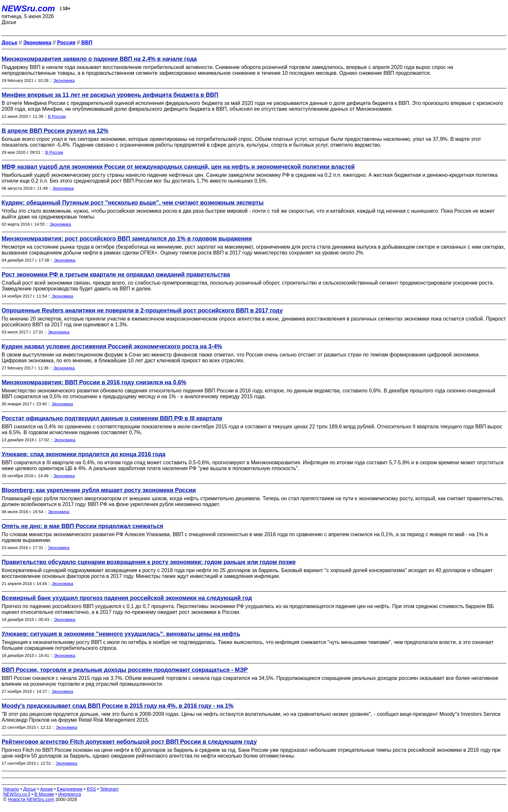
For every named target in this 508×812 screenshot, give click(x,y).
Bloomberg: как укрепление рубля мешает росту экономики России (99, 490)
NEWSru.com (28, 8)
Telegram (110, 789)
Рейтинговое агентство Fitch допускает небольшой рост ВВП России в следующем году (129, 742)
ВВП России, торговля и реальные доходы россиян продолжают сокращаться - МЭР (125, 670)
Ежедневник (70, 789)
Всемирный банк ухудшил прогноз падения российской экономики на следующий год (127, 598)
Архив (46, 789)
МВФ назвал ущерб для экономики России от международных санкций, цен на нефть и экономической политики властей (178, 167)
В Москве (44, 794)
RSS (91, 789)
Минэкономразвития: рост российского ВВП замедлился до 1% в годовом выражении (127, 239)
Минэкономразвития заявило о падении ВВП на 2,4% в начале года (99, 59)
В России (57, 116)
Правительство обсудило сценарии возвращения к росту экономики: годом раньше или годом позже (149, 562)
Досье (29, 789)
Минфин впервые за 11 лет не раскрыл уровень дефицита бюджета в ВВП (110, 95)
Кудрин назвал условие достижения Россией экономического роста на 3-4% (112, 346)
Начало (11, 789)
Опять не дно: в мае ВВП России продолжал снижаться (82, 526)
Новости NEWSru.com (31, 799)
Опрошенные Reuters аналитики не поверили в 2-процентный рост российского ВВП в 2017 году (142, 310)
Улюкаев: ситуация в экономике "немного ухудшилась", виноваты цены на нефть (121, 634)
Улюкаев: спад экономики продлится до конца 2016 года (84, 454)
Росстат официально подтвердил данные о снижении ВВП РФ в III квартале (112, 418)
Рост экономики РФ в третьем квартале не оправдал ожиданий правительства (116, 275)
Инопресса (70, 794)
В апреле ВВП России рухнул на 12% (55, 131)
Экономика (64, 80)
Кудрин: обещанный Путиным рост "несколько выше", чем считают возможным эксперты (133, 203)
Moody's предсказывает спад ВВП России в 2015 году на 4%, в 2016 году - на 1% (117, 706)
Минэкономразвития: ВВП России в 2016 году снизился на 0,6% (94, 382)
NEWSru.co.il (17, 794)
